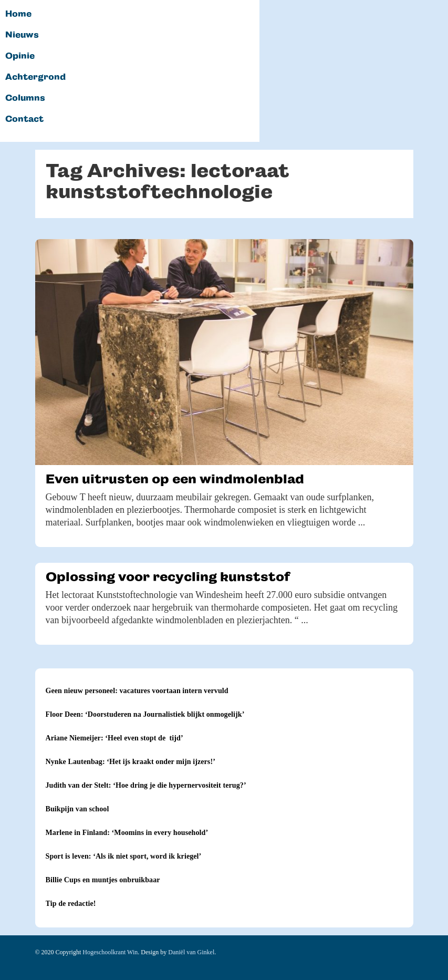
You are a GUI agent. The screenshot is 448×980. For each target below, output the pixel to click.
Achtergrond (35, 77)
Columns (25, 98)
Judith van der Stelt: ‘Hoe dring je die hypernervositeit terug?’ (146, 785)
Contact (24, 119)
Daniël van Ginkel (191, 952)
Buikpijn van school (77, 809)
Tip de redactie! (71, 904)
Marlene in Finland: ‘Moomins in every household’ (127, 833)
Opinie (20, 56)
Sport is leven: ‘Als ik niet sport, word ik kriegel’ (124, 856)
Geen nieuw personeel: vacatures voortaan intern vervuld (137, 691)
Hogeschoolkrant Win (110, 952)
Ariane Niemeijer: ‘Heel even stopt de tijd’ (114, 738)
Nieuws (22, 35)
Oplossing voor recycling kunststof (168, 577)
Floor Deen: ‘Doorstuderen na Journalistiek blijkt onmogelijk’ (145, 714)
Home (18, 14)
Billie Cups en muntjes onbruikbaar (103, 880)
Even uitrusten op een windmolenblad (175, 479)
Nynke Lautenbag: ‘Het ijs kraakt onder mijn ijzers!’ (131, 762)
